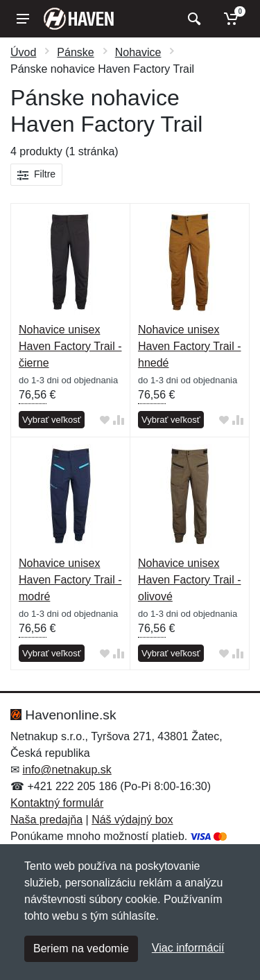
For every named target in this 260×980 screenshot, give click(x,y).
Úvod (23, 52)
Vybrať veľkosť (52, 420)
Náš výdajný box (132, 820)
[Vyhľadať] (192, 19)
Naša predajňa (46, 820)
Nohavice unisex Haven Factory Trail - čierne (70, 346)
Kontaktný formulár (57, 803)
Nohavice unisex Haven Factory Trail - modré (70, 580)
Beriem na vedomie (81, 948)
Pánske (75, 52)
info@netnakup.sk (67, 770)
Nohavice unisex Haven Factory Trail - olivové (189, 580)
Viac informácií (188, 948)
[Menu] (23, 19)
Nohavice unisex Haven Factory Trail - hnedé (189, 346)
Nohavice (138, 52)
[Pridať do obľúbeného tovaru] (105, 420)
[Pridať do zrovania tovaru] (119, 420)
